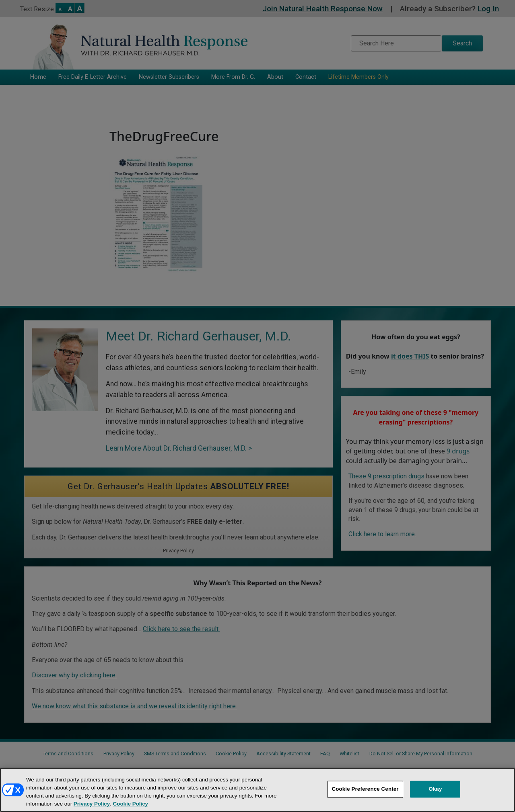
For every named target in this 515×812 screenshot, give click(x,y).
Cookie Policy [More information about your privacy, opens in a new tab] (131, 804)
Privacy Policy (92, 804)
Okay (435, 789)
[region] (257, 790)
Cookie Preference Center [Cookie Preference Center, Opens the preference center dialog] (365, 789)
